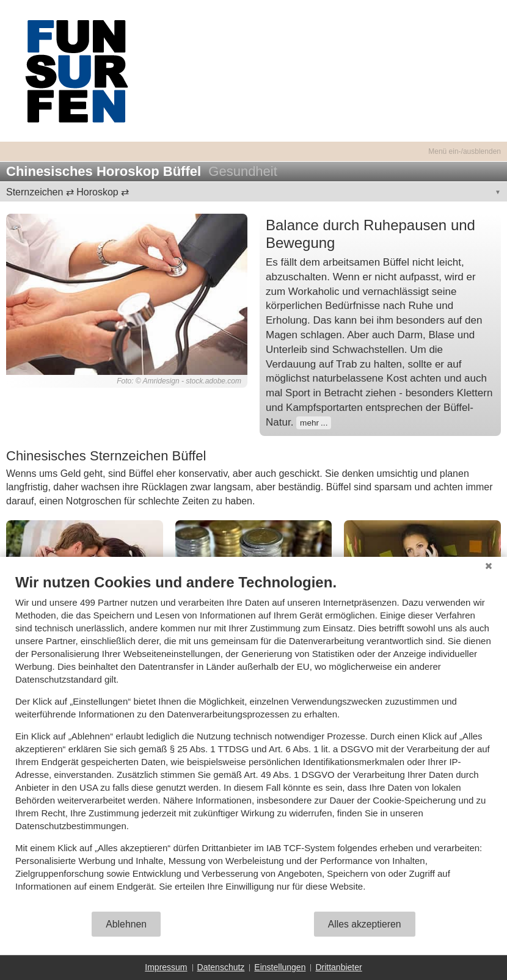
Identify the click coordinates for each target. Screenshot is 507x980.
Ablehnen (126, 924)
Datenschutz (221, 967)
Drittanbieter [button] (338, 967)
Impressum (166, 967)
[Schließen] (489, 566)
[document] (253, 742)
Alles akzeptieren (365, 924)
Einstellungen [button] (280, 967)
